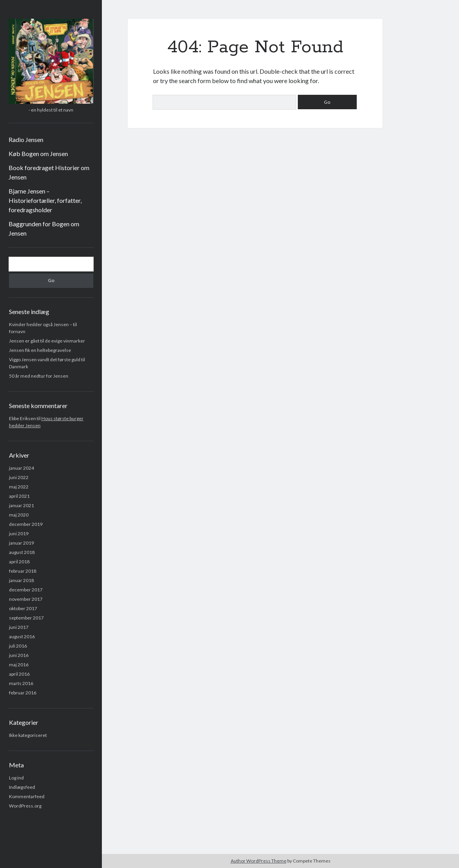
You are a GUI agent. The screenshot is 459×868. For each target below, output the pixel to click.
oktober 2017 (23, 608)
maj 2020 (19, 515)
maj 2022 (19, 487)
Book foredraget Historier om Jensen (49, 172)
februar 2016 (23, 693)
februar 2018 (23, 571)
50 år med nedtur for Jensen (39, 376)
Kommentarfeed (27, 796)
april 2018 (19, 562)
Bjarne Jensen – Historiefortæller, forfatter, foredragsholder (45, 200)
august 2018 (22, 552)
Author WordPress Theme (259, 861)
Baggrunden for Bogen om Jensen (44, 228)
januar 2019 (21, 543)
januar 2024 (21, 468)
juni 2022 (19, 477)
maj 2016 (19, 665)
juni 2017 (19, 627)
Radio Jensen (26, 139)
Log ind (16, 778)
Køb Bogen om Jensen (38, 154)
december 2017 (26, 590)
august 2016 (22, 636)
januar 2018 (21, 580)
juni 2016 (19, 655)
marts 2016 (21, 683)
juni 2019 (19, 533)
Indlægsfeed (22, 787)
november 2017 (26, 599)
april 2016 (19, 674)
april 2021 (19, 496)
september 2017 (26, 618)
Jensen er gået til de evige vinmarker (47, 341)
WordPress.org (25, 806)
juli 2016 (18, 646)
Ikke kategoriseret (28, 735)
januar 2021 (21, 505)
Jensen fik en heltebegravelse (40, 350)
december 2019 (26, 524)
